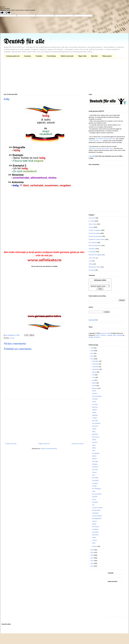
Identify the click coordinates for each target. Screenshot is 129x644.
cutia (94, 491)
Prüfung (91, 264)
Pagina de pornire (44, 444)
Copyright (92, 156)
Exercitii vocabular (94, 233)
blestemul (95, 426)
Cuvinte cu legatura (95, 230)
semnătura (95, 532)
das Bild (95, 497)
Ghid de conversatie (67, 56)
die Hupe (95, 470)
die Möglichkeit (97, 518)
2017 (92, 561)
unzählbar (95, 529)
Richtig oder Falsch (95, 267)
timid (94, 475)
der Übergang (96, 489)
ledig (94, 431)
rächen (94, 456)
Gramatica (27, 56)
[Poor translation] (8, 13)
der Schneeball (97, 396)
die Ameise (96, 437)
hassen (94, 472)
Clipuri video (82, 56)
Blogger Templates (94, 337)
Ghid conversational (95, 246)
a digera (95, 418)
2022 (92, 359)
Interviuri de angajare (95, 255)
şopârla (94, 410)
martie (94, 386)
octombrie (95, 367)
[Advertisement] (64, 76)
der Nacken (96, 527)
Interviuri (94, 56)
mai (93, 380)
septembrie (96, 369)
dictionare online (100, 280)
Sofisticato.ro (93, 148)
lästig (94, 448)
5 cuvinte (91, 221)
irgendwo (95, 415)
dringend (95, 464)
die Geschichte (97, 494)
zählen (94, 429)
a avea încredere (97, 508)
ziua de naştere (97, 516)
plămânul (95, 434)
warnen (94, 521)
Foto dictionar (51, 56)
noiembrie (95, 364)
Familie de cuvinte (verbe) (97, 239)
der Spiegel (96, 453)
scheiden (95, 399)
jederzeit (95, 407)
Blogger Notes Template (115, 335)
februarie (95, 388)
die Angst (95, 461)
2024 (92, 353)
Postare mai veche (78, 444)
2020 (92, 552)
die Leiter (95, 421)
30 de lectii (92, 218)
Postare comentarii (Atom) (49, 449)
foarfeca (95, 393)
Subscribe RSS (93, 320)
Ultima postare (107, 56)
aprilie (94, 383)
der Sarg (95, 404)
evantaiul (95, 483)
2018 (92, 558)
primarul (95, 442)
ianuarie (95, 546)
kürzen (94, 391)
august (94, 372)
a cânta (94, 540)
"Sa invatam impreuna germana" (106, 139)
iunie (94, 377)
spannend (95, 535)
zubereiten (95, 513)
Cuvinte (12, 338)
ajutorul (94, 459)
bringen (94, 486)
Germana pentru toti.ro (106, 148)
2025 (92, 351)
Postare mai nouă (11, 444)
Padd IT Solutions (101, 335)
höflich (94, 440)
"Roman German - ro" (95, 141)
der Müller (95, 478)
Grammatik (92, 252)
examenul (95, 467)
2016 (92, 563)
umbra (94, 499)
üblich (94, 537)
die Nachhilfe (96, 510)
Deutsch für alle (24, 42)
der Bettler (95, 480)
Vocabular (39, 56)
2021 (92, 550)
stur (93, 505)
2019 (92, 555)
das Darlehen (96, 423)
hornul (94, 402)
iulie (94, 375)
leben (94, 445)
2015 (92, 566)
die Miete (95, 502)
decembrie (96, 361)
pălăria (94, 524)
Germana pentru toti (13, 56)
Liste (90, 261)
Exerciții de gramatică (95, 236)
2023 (92, 356)
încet (94, 450)
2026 (92, 348)
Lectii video (92, 258)
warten (94, 413)
